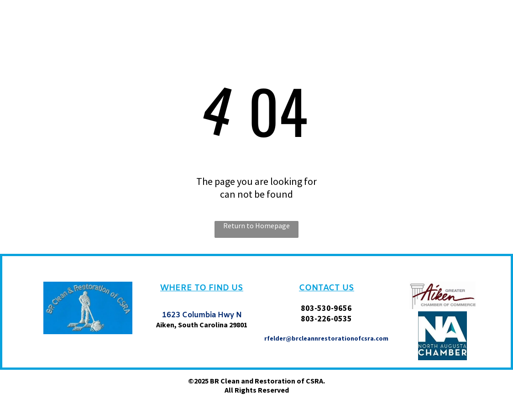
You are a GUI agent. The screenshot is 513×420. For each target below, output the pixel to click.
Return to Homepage (256, 226)
